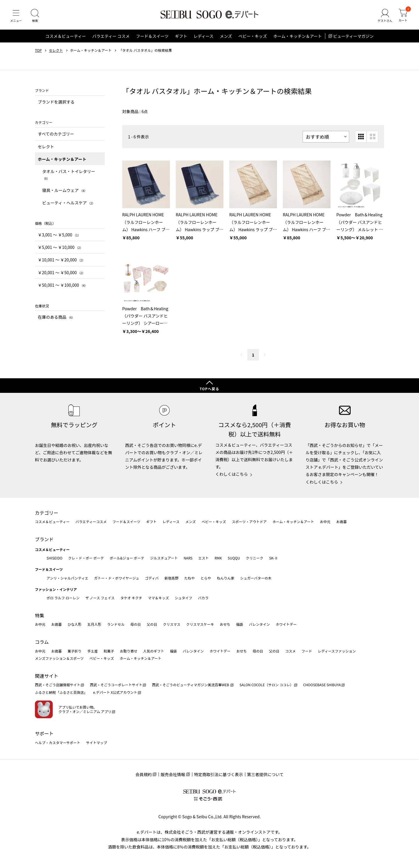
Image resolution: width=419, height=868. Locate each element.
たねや (189, 578)
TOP (38, 50)
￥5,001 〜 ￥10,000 (60, 247)
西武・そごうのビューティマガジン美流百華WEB (191, 685)
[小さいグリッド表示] (361, 137)
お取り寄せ (129, 651)
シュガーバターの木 (256, 578)
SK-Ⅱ (274, 558)
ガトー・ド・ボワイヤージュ (117, 578)
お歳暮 (341, 522)
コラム (42, 642)
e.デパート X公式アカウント (115, 692)
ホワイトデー (286, 624)
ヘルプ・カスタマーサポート (58, 743)
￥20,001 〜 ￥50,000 (61, 272)
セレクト (56, 50)
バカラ (203, 598)
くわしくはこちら (232, 474)
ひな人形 (74, 624)
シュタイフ (184, 598)
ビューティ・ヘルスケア (69, 203)
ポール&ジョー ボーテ (127, 558)
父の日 (152, 624)
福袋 (239, 624)
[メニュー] (16, 16)
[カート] (403, 16)
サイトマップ (97, 743)
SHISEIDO (54, 558)
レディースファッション (337, 651)
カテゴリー (47, 513)
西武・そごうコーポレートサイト (116, 685)
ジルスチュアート (164, 558)
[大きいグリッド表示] (372, 137)
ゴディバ (152, 578)
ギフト (181, 36)
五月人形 (94, 624)
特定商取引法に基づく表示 (219, 774)
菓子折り (74, 651)
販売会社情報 (173, 774)
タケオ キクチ (131, 598)
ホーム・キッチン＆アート (298, 36)
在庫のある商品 (56, 317)
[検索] (35, 16)
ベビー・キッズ (253, 36)
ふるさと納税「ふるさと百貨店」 (61, 692)
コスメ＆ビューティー (66, 36)
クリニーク (255, 558)
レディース (203, 36)
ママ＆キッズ (159, 598)
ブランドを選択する (56, 102)
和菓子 (109, 651)
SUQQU (234, 558)
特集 (40, 615)
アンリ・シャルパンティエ (67, 578)
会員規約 (143, 774)
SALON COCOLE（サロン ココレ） (266, 685)
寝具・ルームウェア (65, 190)
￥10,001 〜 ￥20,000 (61, 260)
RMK (218, 558)
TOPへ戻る (210, 389)
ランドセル (116, 624)
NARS (188, 558)
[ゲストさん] (385, 16)
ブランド (44, 539)
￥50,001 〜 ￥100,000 (63, 285)
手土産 (93, 651)
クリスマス (172, 624)
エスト (203, 558)
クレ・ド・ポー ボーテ (86, 558)
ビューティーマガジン (353, 36)
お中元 (325, 522)
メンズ (226, 36)
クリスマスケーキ (200, 624)
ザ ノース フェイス (100, 598)
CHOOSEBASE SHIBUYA (322, 685)
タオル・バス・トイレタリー (69, 174)
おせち (225, 624)
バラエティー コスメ (111, 36)
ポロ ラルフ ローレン (63, 598)
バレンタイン (259, 624)
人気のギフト (154, 651)
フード (307, 651)
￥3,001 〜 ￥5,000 (59, 235)
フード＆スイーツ (152, 36)
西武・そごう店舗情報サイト (58, 685)
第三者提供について (265, 774)
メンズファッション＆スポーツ (59, 658)
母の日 (136, 624)
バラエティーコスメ (91, 522)
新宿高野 (171, 578)
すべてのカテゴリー (56, 134)
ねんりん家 (226, 578)
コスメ (290, 651)
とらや (206, 578)
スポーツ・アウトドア (249, 522)
